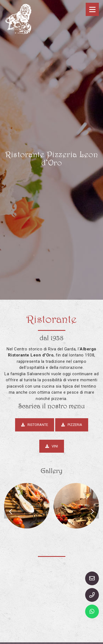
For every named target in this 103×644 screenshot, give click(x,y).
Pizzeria (72, 425)
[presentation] (11, 512)
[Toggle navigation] (92, 9)
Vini (52, 446)
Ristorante (35, 425)
